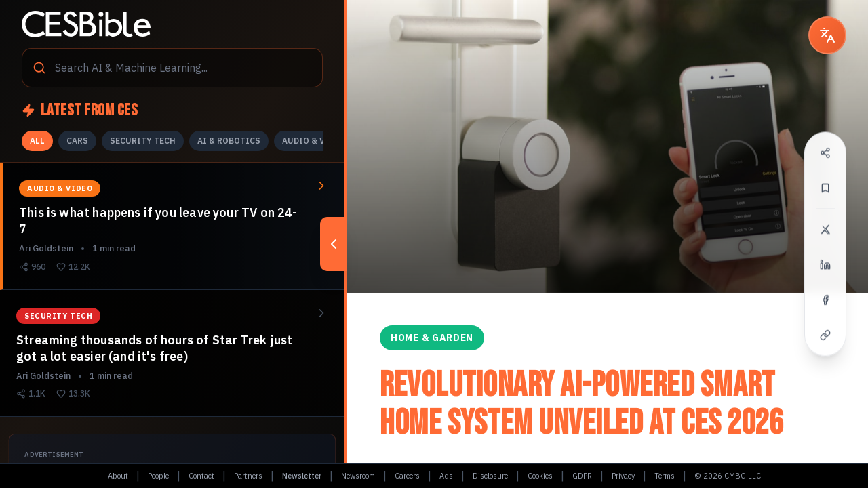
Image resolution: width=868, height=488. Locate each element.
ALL (37, 141)
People (158, 476)
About (118, 476)
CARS (77, 141)
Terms (665, 476)
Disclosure (490, 476)
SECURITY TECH (143, 141)
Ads (446, 476)
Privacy (623, 476)
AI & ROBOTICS (229, 141)
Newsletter (302, 476)
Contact (201, 476)
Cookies (540, 476)
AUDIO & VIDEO (314, 141)
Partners (248, 476)
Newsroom (358, 476)
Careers (407, 476)
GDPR (582, 476)
